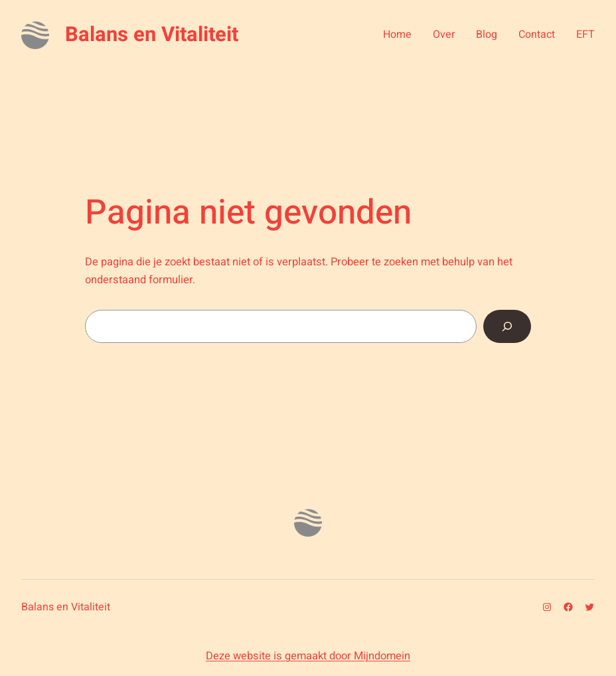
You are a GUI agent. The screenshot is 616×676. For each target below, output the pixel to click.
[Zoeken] (507, 326)
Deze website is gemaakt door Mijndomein (308, 656)
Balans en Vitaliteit (152, 35)
